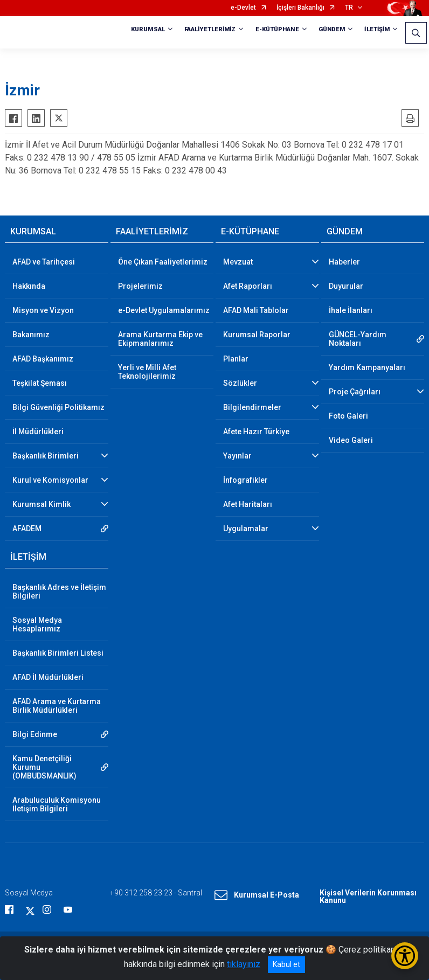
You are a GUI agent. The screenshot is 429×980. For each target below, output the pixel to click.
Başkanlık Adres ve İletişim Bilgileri (59, 592)
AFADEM (27, 529)
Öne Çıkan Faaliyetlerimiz (163, 262)
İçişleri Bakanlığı (300, 8)
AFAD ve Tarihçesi (44, 262)
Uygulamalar (246, 529)
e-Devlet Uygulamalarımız (164, 310)
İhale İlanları (351, 310)
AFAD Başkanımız (43, 359)
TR (349, 8)
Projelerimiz (140, 286)
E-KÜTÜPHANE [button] (277, 29)
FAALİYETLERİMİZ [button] (210, 29)
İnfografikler (245, 480)
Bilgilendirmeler (252, 407)
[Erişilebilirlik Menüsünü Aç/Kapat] (405, 956)
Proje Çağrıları (355, 392)
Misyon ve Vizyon (43, 310)
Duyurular (346, 286)
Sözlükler (240, 383)
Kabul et (286, 964)
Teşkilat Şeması (40, 383)
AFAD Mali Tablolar (256, 310)
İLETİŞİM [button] (377, 29)
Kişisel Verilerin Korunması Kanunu (368, 896)
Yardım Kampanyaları (367, 367)
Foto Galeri (348, 416)
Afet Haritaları (248, 504)
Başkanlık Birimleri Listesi (58, 653)
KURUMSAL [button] (148, 29)
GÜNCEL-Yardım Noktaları (358, 339)
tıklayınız (244, 964)
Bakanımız (31, 335)
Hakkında (29, 286)
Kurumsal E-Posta (257, 895)
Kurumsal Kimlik (41, 504)
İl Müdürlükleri (38, 432)
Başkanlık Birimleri (46, 456)
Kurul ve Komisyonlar (50, 480)
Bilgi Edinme (35, 734)
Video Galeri (351, 440)
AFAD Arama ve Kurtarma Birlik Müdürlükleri (57, 706)
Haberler (344, 262)
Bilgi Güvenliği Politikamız (58, 407)
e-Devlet (243, 8)
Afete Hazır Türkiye (256, 432)
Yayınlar (237, 456)
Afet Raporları (248, 286)
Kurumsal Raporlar (257, 335)
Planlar (236, 359)
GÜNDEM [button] (332, 29)
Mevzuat (238, 262)
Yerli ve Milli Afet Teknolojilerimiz (147, 372)
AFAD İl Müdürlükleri (48, 677)
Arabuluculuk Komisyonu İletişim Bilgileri (57, 804)
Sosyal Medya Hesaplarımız (37, 624)
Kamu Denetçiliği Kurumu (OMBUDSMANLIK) (44, 767)
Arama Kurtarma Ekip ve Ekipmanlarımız (160, 339)
